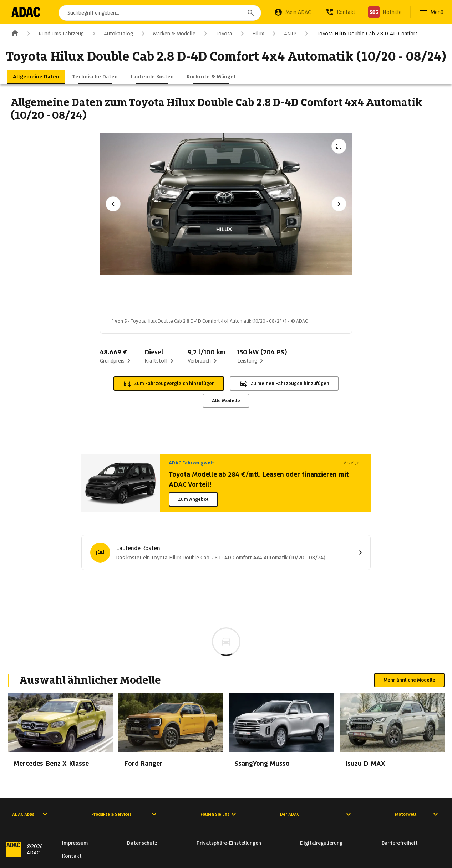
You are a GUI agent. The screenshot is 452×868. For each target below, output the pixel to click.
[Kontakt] (340, 12)
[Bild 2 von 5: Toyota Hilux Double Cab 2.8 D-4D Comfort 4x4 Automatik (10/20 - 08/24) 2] (188, 298)
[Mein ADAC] (293, 12)
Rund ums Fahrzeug (54, 34)
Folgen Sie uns (219, 814)
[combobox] (160, 13)
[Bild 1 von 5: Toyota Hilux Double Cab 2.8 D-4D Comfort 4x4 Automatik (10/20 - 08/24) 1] (131, 298)
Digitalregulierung (321, 843)
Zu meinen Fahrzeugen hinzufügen (284, 384)
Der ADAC (316, 814)
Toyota (217, 34)
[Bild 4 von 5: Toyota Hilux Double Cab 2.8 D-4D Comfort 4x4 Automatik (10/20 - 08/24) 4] (300, 298)
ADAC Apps (31, 814)
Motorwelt (417, 814)
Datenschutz (142, 843)
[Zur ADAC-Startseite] (26, 12)
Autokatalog (111, 34)
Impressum (75, 843)
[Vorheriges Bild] (113, 204)
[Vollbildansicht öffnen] (339, 146)
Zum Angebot (193, 499)
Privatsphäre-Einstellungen (229, 843)
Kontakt (72, 856)
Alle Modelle (226, 400)
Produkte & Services (125, 814)
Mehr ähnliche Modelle (409, 680)
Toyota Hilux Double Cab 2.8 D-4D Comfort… (362, 34)
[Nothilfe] (385, 12)
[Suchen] (251, 13)
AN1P (283, 34)
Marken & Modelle (167, 34)
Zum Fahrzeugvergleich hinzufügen (169, 384)
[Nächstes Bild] (339, 204)
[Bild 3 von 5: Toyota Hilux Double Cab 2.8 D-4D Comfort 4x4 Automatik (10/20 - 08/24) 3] (244, 298)
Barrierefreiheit (400, 843)
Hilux (251, 34)
